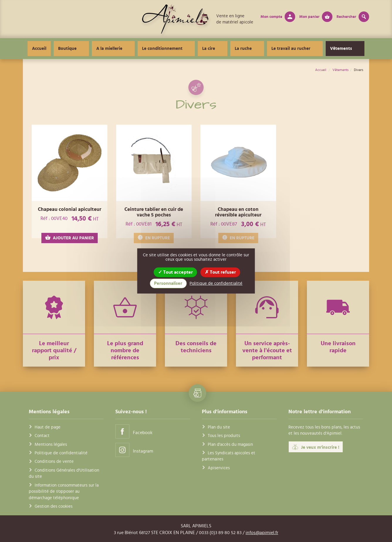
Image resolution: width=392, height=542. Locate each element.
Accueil (67, 49)
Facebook (134, 431)
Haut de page (48, 427)
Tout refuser (220, 272)
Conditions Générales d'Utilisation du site (64, 473)
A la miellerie (129, 49)
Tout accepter (175, 272)
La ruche (239, 49)
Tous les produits (224, 436)
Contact (42, 436)
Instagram (134, 450)
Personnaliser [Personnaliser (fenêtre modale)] (168, 283)
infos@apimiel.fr (262, 533)
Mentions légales (51, 444)
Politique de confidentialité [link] (216, 283)
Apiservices (219, 468)
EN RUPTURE (154, 238)
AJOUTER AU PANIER (70, 238)
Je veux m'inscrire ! (316, 447)
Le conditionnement (174, 49)
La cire (213, 49)
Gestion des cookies (54, 506)
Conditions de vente (54, 461)
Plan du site (219, 427)
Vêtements (321, 49)
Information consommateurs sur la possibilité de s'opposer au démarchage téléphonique (64, 492)
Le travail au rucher (279, 49)
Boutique (95, 49)
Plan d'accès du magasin (230, 444)
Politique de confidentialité (61, 453)
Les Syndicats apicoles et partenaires (229, 456)
